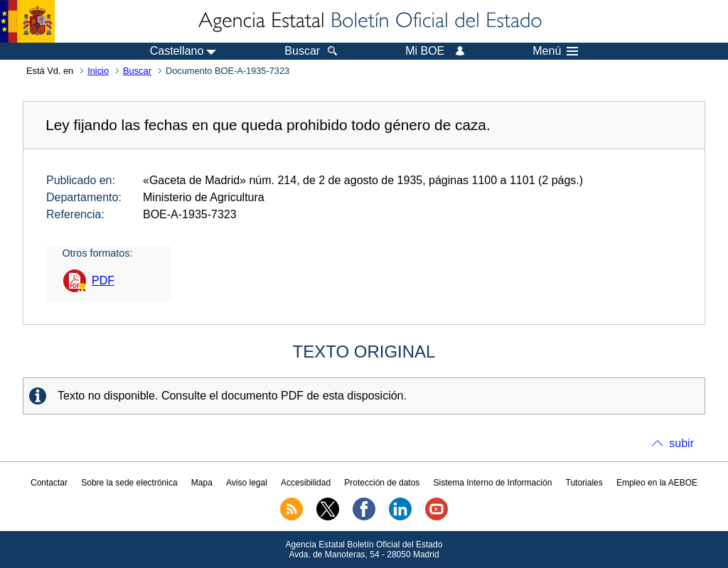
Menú (555, 51)
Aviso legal (247, 483)
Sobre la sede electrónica (129, 483)
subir (681, 443)
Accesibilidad (306, 483)
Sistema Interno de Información (493, 483)
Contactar (49, 483)
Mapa (202, 483)
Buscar (137, 71)
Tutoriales (584, 483)
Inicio (98, 71)
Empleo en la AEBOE (657, 483)
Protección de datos (382, 483)
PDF (103, 280)
